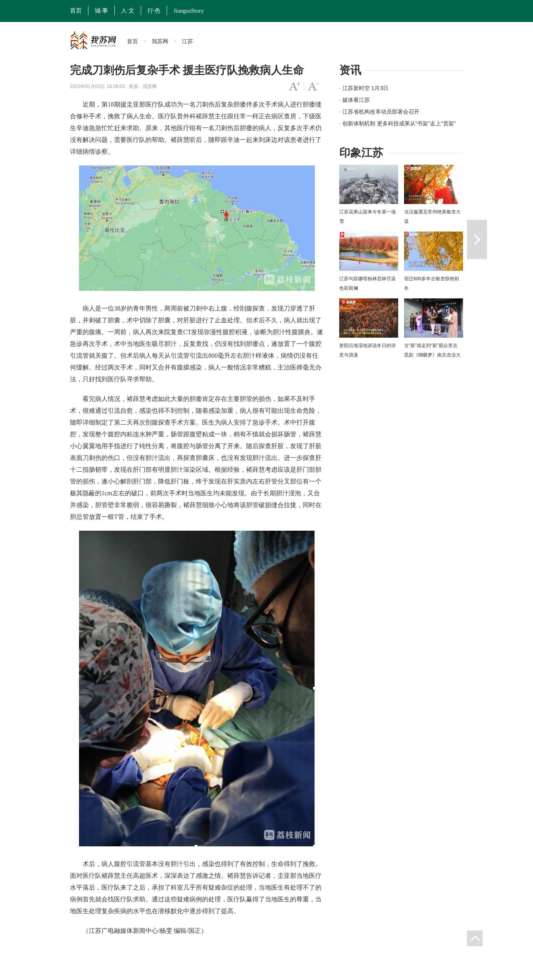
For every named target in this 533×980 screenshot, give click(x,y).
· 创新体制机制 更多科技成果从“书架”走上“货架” (397, 123)
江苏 (187, 41)
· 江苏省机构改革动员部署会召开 (379, 112)
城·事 (101, 11)
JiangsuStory (189, 11)
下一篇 (477, 239)
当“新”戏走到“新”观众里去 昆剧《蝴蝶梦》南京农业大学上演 (432, 355)
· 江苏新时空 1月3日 (364, 88)
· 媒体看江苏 (355, 100)
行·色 (154, 11)
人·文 (128, 11)
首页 (76, 11)
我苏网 (160, 41)
